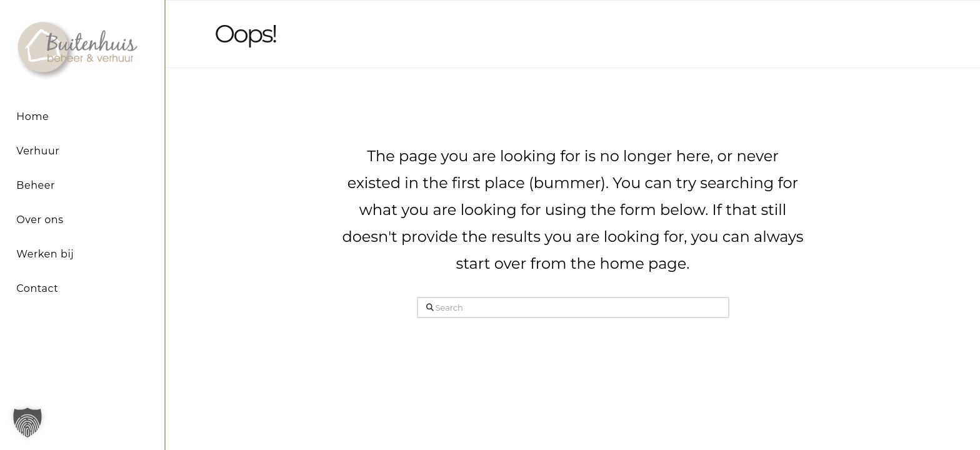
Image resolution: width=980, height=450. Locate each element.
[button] (27, 422)
